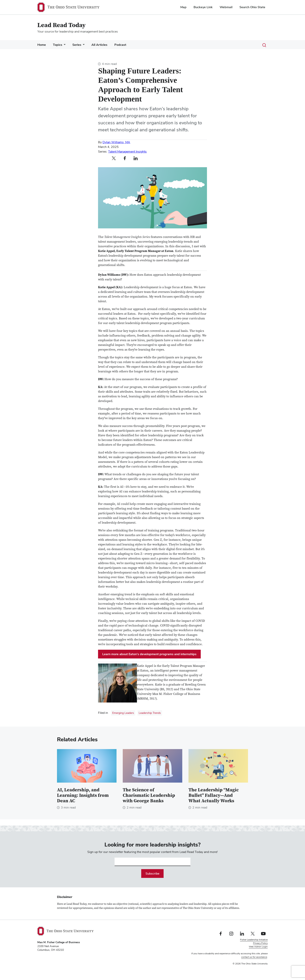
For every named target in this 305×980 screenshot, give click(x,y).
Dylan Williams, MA (116, 142)
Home (42, 45)
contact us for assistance (254, 957)
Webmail (226, 7)
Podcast (120, 45)
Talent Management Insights (127, 152)
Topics (58, 45)
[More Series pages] (83, 46)
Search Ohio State (252, 7)
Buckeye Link (203, 7)
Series (77, 45)
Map (183, 7)
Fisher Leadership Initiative (254, 940)
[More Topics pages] (64, 46)
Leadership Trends (150, 713)
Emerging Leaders (123, 713)
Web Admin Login (258, 947)
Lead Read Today (61, 25)
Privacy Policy (260, 943)
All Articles (99, 45)
